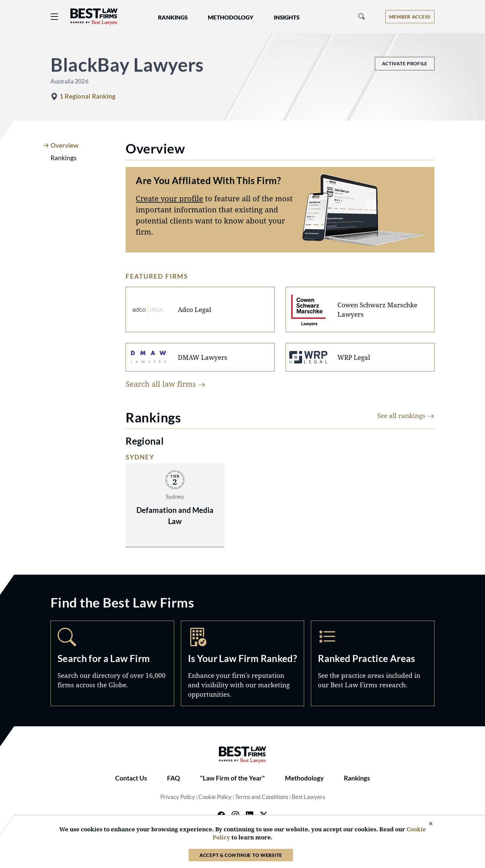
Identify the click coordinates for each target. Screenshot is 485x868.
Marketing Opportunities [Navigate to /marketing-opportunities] (243, 663)
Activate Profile (405, 63)
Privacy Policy (178, 797)
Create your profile (169, 198)
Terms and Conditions (262, 797)
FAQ (173, 778)
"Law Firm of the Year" (232, 778)
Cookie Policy (215, 797)
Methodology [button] (231, 18)
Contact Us (131, 778)
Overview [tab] (64, 145)
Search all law (166, 384)
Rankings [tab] (63, 158)
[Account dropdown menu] (410, 17)
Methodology (304, 778)
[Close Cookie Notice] (426, 824)
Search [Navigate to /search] (112, 663)
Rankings (357, 778)
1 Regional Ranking (88, 96)
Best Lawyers (308, 797)
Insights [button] (287, 18)
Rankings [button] (173, 18)
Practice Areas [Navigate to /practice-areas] (373, 663)
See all (406, 415)
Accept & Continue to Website (241, 855)
